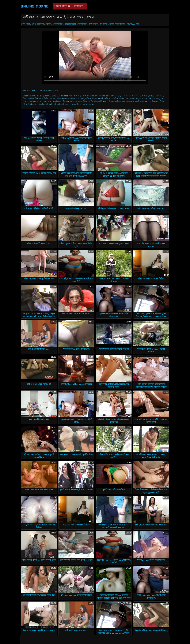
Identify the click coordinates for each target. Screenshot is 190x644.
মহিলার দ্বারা (58, 24)
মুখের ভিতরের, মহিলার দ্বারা (76, 24)
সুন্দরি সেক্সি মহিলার (117, 24)
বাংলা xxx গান (133, 24)
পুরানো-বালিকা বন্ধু (62, 6)
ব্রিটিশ (48, 24)
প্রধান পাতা (26, 24)
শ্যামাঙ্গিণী (104, 24)
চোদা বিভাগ (80, 6)
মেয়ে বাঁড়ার (93, 24)
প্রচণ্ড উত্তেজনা (38, 24)
